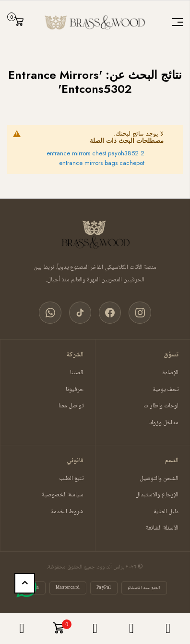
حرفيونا (75, 390)
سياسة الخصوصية (63, 496)
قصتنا (77, 374)
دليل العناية (166, 513)
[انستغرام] (141, 313)
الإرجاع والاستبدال (157, 496)
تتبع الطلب (71, 480)
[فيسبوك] (110, 313)
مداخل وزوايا (163, 423)
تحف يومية (166, 390)
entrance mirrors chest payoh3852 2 (95, 153)
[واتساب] (49, 313)
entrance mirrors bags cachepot (102, 163)
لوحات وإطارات (161, 407)
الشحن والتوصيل (159, 480)
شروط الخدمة (67, 513)
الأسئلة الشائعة (162, 529)
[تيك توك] (80, 313)
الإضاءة (170, 374)
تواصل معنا (71, 407)
